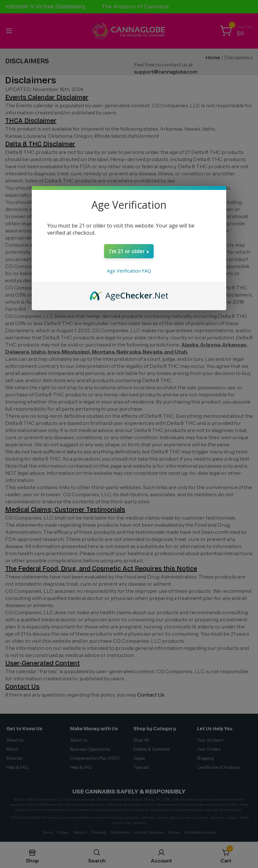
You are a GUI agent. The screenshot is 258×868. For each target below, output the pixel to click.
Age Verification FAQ (129, 271)
